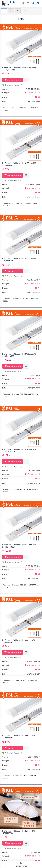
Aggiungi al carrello (12, 80)
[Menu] (28, 3)
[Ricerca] (23, 3)
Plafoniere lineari (32, 93)
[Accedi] (33, 3)
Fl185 (37, 97)
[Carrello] (38, 3)
